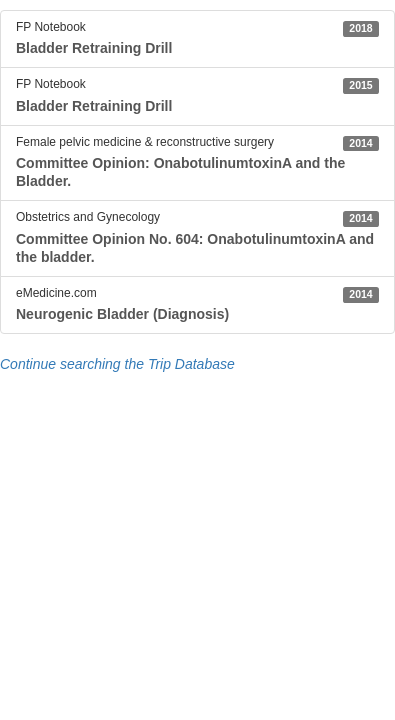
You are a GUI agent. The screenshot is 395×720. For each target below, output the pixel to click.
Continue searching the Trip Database (117, 364)
